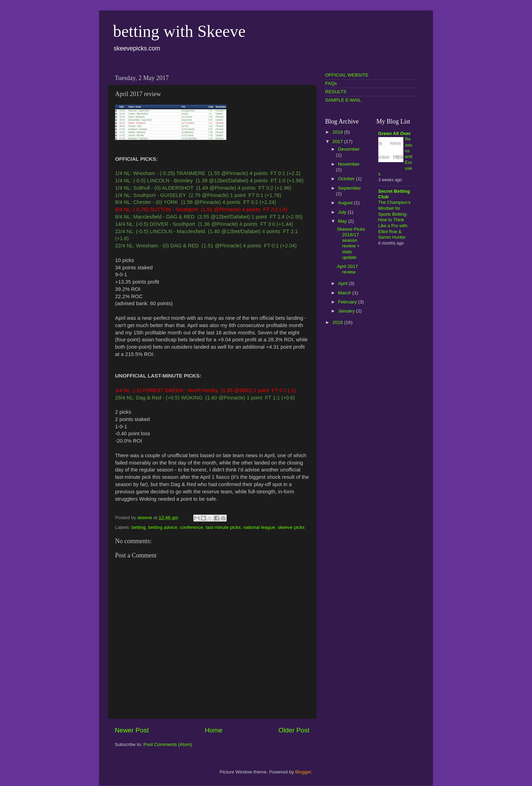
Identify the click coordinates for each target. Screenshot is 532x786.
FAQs (331, 83)
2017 (338, 141)
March (345, 293)
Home (213, 730)
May (343, 221)
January (347, 311)
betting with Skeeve (179, 31)
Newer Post (132, 730)
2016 (338, 322)
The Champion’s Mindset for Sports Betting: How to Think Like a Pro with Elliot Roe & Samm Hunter (394, 220)
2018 (338, 132)
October (347, 179)
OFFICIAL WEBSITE (347, 75)
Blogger (303, 772)
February (348, 302)
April (343, 283)
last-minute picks (223, 527)
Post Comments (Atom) (168, 744)
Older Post (294, 730)
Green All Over (395, 133)
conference (191, 527)
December (349, 149)
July (343, 212)
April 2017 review (348, 269)
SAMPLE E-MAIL (343, 100)
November (349, 164)
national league (259, 527)
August (346, 203)
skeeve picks (291, 527)
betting (139, 527)
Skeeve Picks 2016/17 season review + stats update (351, 243)
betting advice (163, 527)
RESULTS (336, 92)
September (349, 188)
